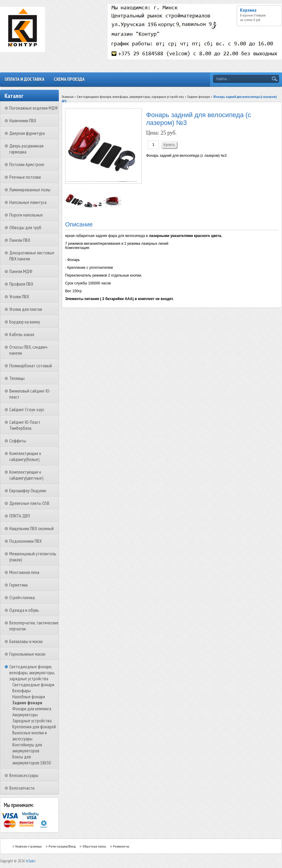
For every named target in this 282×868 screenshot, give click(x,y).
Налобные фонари (29, 697)
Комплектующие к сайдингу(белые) (25, 456)
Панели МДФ (21, 271)
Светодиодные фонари (33, 684)
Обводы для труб (25, 227)
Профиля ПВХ (21, 284)
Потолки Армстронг (27, 164)
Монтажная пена (24, 572)
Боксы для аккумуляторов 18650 (31, 760)
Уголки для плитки (26, 309)
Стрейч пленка (22, 597)
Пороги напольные (26, 215)
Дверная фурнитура (27, 133)
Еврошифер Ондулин (28, 490)
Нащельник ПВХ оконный (31, 528)
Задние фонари (27, 703)
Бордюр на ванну (25, 322)
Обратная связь (94, 846)
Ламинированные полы (30, 190)
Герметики (18, 585)
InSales (31, 861)
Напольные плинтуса (28, 202)
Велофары (22, 690)
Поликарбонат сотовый (31, 366)
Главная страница (28, 846)
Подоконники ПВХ (25, 541)
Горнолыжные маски (27, 654)
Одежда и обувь (24, 610)
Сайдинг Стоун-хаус (27, 409)
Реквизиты (121, 846)
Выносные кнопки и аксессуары (30, 736)
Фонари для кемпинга (32, 709)
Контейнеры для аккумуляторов (27, 748)
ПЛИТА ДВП (20, 516)
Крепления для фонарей (34, 727)
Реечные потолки (25, 177)
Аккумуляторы (25, 715)
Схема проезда (69, 79)
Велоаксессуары (24, 775)
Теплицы (17, 378)
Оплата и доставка (24, 79)
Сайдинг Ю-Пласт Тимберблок (25, 425)
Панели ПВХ (20, 240)
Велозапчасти (22, 788)
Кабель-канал (22, 334)
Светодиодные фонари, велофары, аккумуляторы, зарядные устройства (32, 672)
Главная (68, 97)
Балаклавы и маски (26, 641)
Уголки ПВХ (19, 296)
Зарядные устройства (32, 721)
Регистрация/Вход (62, 846)
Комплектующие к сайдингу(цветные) (26, 475)
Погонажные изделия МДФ (34, 108)
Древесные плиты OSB (29, 503)
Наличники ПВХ (23, 120)
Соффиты (18, 441)
